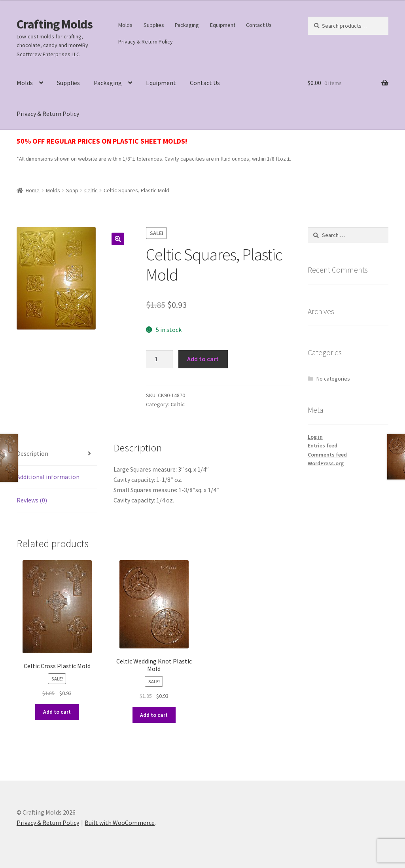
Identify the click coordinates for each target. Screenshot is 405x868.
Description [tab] (32, 453)
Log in (315, 437)
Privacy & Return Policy (146, 42)
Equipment (223, 25)
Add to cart (203, 359)
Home (33, 190)
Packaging (187, 25)
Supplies (154, 25)
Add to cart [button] (57, 712)
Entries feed (323, 445)
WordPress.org (326, 463)
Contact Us (259, 25)
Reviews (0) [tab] (32, 500)
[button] (118, 239)
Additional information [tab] (48, 477)
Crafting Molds (55, 24)
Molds (125, 25)
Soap (72, 190)
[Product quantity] (159, 359)
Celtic (91, 190)
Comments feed (327, 455)
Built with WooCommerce (120, 823)
